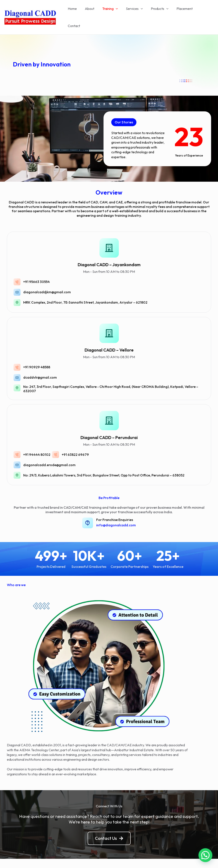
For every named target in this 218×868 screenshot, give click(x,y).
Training (112, 11)
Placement (183, 11)
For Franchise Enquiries (115, 507)
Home (76, 11)
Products (159, 11)
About (93, 11)
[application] (118, 11)
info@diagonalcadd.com (116, 513)
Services (135, 11)
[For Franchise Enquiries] (88, 510)
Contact (204, 11)
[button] (124, 110)
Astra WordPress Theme (145, 857)
